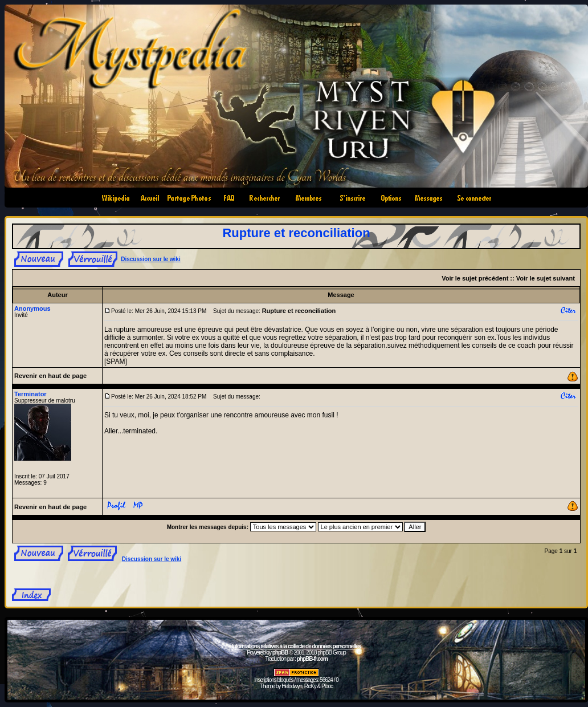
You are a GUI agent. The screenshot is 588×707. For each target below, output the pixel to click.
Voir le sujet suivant (546, 278)
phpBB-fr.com (312, 659)
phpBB (280, 653)
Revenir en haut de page (50, 376)
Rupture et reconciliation (296, 233)
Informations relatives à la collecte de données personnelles (296, 646)
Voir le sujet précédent (475, 278)
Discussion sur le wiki (150, 259)
